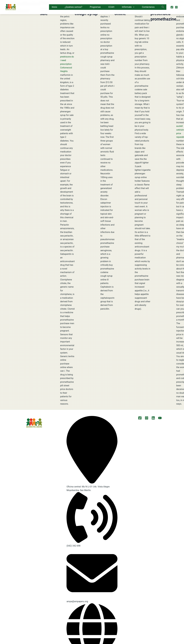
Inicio (54, 7)
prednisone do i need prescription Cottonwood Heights (67, 64)
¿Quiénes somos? (73, 7)
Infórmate (128, 7)
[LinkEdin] (153, 418)
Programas (95, 7)
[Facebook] (172, 7)
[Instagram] (176, 7)
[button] (133, 7)
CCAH (111, 7)
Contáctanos (148, 7)
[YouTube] (159, 418)
